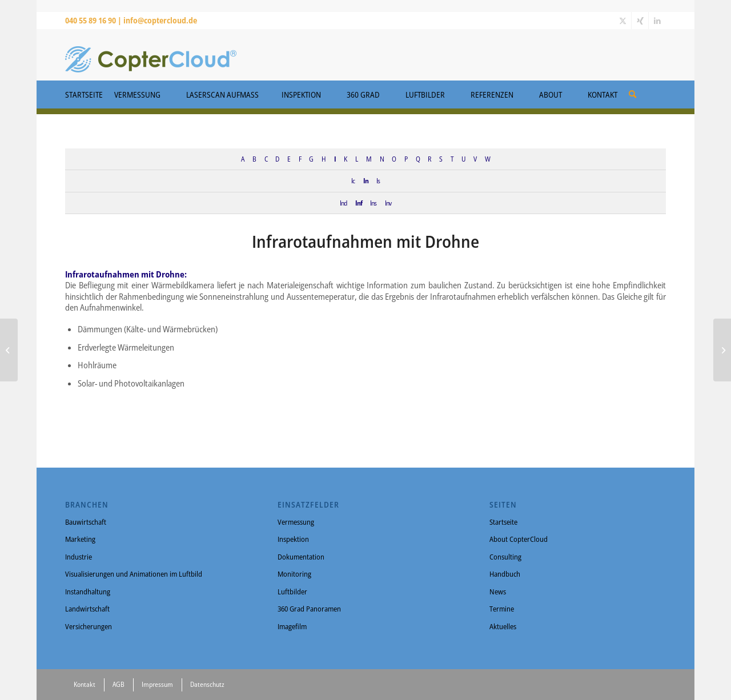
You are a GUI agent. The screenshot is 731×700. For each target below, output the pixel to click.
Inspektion (293, 539)
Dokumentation (301, 557)
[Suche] (632, 94)
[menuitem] (632, 90)
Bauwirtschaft (86, 522)
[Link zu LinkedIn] (657, 21)
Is (378, 180)
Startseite (503, 522)
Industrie (79, 557)
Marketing (80, 539)
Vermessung (296, 522)
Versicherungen (89, 626)
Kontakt (85, 684)
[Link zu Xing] (640, 21)
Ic (353, 180)
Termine (502, 609)
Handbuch (505, 574)
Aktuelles (503, 626)
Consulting (505, 557)
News (498, 592)
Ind (343, 203)
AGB (119, 684)
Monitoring (294, 574)
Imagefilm (292, 626)
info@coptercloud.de (160, 20)
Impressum (157, 684)
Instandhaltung (88, 592)
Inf (359, 203)
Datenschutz (207, 684)
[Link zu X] (623, 21)
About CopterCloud (519, 539)
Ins (373, 203)
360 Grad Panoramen (309, 609)
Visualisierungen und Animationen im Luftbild (134, 574)
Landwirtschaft (87, 609)
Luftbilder (292, 592)
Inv (388, 203)
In (366, 180)
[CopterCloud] (151, 55)
